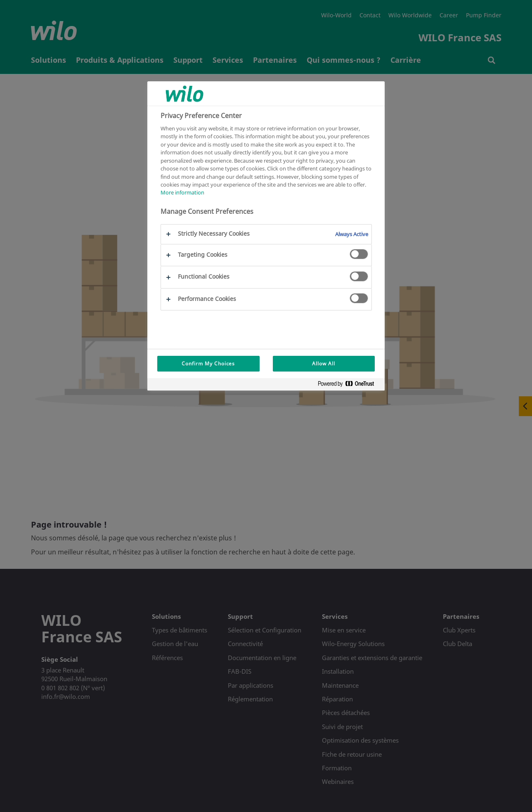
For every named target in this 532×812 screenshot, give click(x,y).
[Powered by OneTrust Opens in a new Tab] (349, 385)
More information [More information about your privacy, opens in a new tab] (182, 192)
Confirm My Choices (208, 363)
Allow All (324, 363)
